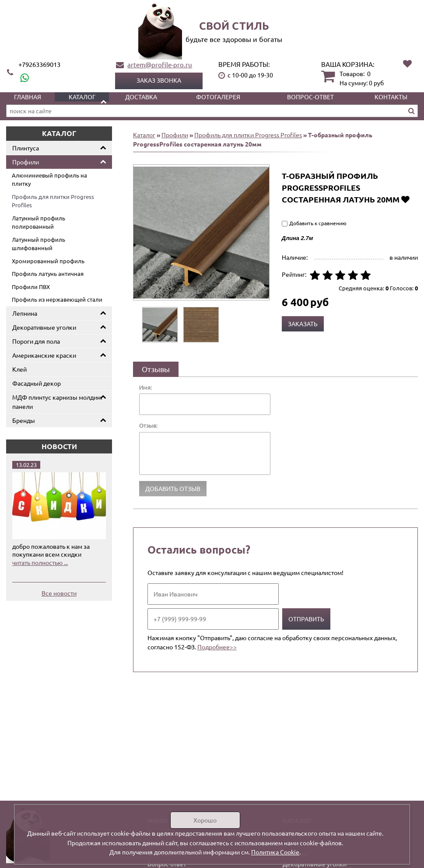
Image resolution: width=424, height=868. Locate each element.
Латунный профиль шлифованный (39, 244)
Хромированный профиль (48, 261)
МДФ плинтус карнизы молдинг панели (58, 402)
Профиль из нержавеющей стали (57, 299)
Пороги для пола (36, 341)
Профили (26, 162)
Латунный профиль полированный (39, 222)
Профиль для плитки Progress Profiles (53, 201)
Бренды (24, 420)
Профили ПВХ (31, 287)
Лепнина (25, 313)
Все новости (59, 593)
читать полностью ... (40, 562)
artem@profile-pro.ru (160, 64)
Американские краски (44, 355)
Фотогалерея (218, 97)
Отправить (306, 619)
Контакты (391, 97)
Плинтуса (26, 148)
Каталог (82, 97)
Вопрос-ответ (310, 97)
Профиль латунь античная (48, 274)
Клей (19, 369)
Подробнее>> (217, 647)
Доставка (141, 97)
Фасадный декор (37, 383)
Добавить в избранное (405, 199)
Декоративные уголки (44, 327)
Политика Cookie (275, 852)
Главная (28, 97)
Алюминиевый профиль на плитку (49, 180)
